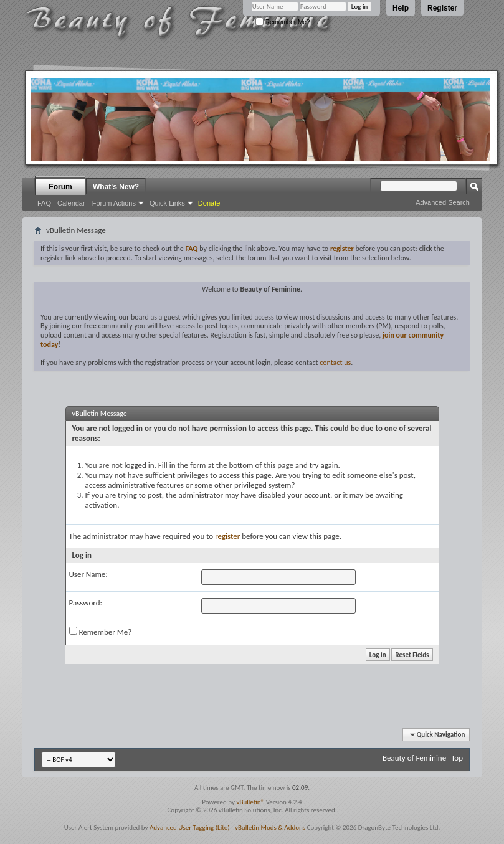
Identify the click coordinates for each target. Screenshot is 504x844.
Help (401, 8)
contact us (335, 363)
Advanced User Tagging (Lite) (190, 827)
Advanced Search (443, 202)
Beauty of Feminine (414, 758)
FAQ (44, 203)
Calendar (71, 203)
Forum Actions (114, 203)
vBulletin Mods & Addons (270, 827)
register (227, 536)
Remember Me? (283, 22)
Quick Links (167, 203)
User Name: (88, 574)
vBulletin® (250, 802)
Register (442, 8)
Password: (86, 603)
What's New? (116, 187)
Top (457, 758)
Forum (60, 187)
